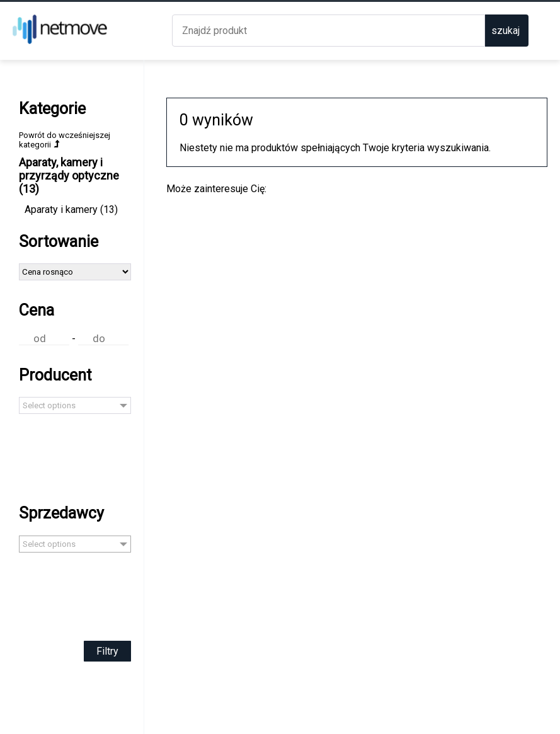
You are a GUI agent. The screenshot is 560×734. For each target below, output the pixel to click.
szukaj (506, 31)
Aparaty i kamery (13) (71, 209)
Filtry (107, 651)
